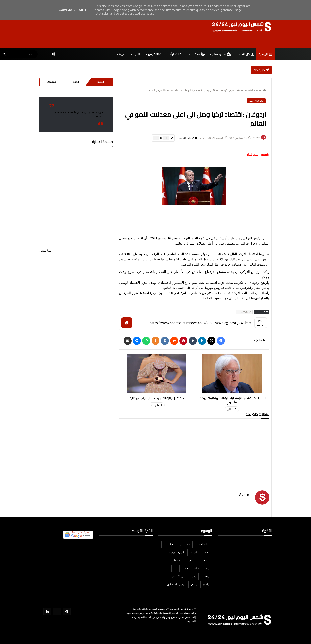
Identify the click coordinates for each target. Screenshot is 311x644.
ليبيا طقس (76, 264)
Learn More (67, 10)
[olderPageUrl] (157, 381)
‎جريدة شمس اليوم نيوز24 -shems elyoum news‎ (79, 114)
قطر (185, 568)
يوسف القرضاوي (176, 584)
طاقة (196, 568)
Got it (84, 10)
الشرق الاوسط (176, 552)
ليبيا (176, 568)
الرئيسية (265, 54)
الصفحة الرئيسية (255, 90)
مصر (194, 576)
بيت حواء (191, 560)
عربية (122, 54)
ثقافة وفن (154, 54)
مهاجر (194, 584)
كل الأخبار (246, 54)
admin (244, 494)
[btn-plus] (166, 138)
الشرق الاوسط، (230, 90)
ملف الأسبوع (179, 576)
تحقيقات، (176, 560)
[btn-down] (156, 138)
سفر (207, 568)
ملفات (206, 584)
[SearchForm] (4, 55)
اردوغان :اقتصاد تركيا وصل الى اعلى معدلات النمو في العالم (182, 90)
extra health (203, 544)
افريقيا (193, 552)
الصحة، (205, 560)
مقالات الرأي (176, 54)
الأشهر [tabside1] (101, 82)
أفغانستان (185, 544)
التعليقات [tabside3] (52, 82)
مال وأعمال (222, 54)
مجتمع (198, 54)
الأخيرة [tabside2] (76, 82)
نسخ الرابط (261, 322)
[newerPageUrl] (232, 383)
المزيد (136, 54)
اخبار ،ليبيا (169, 544)
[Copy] (127, 323)
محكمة (206, 576)
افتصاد (206, 552)
